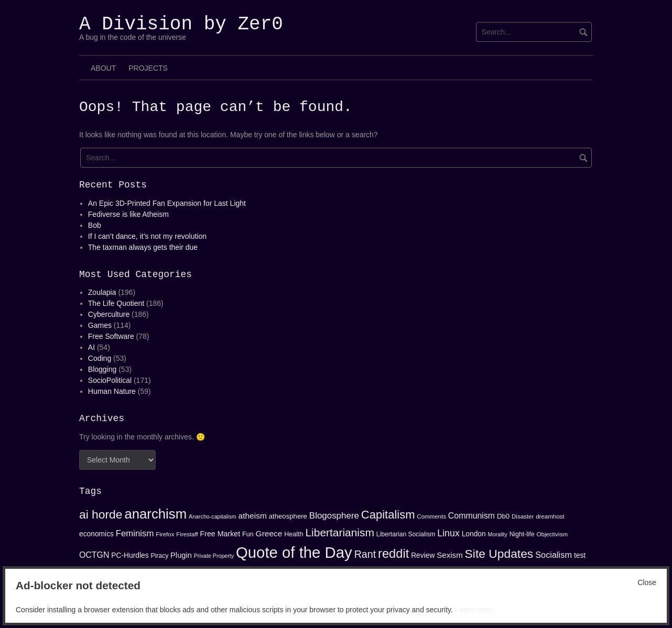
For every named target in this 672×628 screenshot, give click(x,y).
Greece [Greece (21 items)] (269, 533)
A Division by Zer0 (181, 24)
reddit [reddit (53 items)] (393, 554)
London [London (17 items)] (474, 534)
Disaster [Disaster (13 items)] (523, 516)
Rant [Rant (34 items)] (365, 554)
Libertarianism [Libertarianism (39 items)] (340, 532)
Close (647, 582)
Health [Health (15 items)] (294, 534)
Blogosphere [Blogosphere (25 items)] (334, 516)
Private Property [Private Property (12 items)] (214, 556)
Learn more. (475, 610)
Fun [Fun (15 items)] (248, 534)
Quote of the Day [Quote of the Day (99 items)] (294, 552)
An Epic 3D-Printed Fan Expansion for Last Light (167, 203)
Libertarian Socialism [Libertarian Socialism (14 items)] (406, 534)
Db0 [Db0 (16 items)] (503, 516)
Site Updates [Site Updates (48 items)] (499, 554)
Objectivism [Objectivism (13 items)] (552, 534)
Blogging (102, 369)
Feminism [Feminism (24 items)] (135, 533)
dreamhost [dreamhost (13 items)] (550, 516)
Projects (148, 68)
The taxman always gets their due (143, 247)
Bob (95, 225)
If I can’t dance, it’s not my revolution (147, 236)
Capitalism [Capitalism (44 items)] (388, 515)
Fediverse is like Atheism (128, 214)
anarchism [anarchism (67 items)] (155, 514)
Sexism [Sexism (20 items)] (449, 555)
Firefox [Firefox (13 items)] (165, 534)
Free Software (111, 336)
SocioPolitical (110, 380)
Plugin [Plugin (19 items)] (181, 555)
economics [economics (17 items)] (96, 534)
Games (100, 325)
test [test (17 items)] (580, 555)
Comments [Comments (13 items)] (431, 516)
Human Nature (112, 391)
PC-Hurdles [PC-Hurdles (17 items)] (130, 555)
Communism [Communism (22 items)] (472, 516)
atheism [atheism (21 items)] (253, 516)
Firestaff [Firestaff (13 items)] (187, 534)
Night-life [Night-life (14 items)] (522, 534)
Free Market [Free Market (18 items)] (220, 534)
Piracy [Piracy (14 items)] (160, 556)
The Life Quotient (116, 303)
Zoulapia (102, 292)
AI (91, 347)
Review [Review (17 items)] (423, 555)
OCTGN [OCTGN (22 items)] (94, 555)
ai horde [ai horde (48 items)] (101, 514)
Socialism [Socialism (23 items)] (554, 555)
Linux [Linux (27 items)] (448, 533)
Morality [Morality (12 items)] (498, 534)
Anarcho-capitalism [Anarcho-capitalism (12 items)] (213, 516)
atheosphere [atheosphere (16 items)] (288, 516)
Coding (100, 358)
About (103, 68)
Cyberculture (109, 314)
